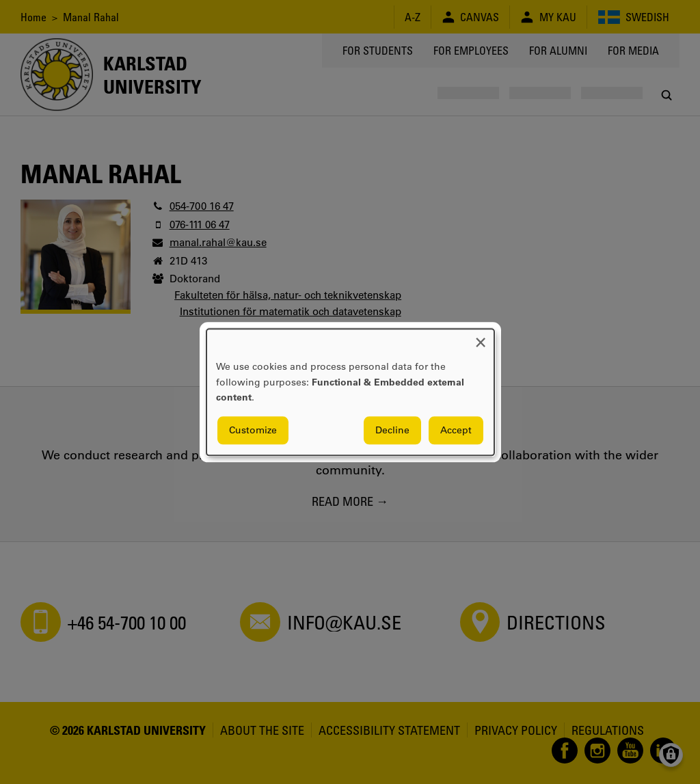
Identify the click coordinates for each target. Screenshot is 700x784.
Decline (392, 430)
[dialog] (350, 392)
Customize (253, 430)
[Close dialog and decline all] (481, 337)
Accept (456, 430)
